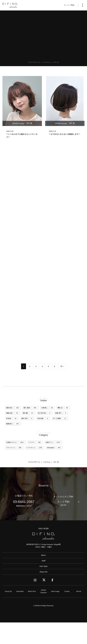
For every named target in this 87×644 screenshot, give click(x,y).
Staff (44, 582)
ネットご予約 (69, 5)
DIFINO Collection (44, 613)
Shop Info (43, 593)
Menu (43, 577)
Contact (67, 613)
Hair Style (43, 588)
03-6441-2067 (24, 523)
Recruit (79, 613)
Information (20, 613)
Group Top (8, 613)
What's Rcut (32, 613)
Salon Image (55, 613)
